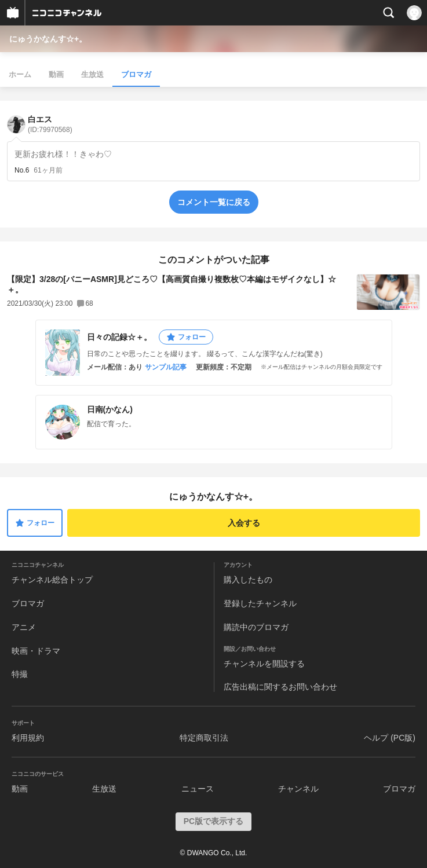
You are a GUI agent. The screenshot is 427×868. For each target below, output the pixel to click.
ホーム (20, 74)
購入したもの (248, 580)
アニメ (24, 627)
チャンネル (298, 789)
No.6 (22, 170)
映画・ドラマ (36, 651)
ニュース (198, 789)
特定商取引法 (204, 738)
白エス (50, 124)
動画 (56, 74)
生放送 (92, 74)
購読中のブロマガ (256, 627)
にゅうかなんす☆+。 (48, 39)
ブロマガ (136, 74)
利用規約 (28, 738)
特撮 (20, 674)
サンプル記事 (166, 367)
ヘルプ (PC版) (390, 738)
